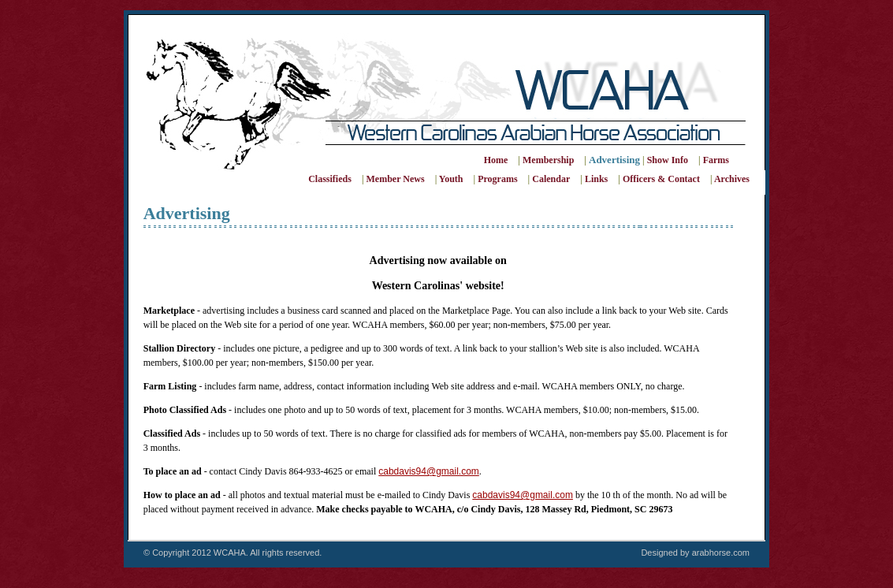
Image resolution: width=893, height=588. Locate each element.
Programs (497, 179)
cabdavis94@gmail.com (429, 471)
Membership (549, 160)
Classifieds (330, 179)
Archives (732, 179)
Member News (396, 179)
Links (596, 179)
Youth (451, 179)
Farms (716, 160)
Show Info (668, 160)
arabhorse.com (721, 553)
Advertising (614, 160)
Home (496, 160)
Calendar (551, 179)
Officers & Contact (661, 179)
